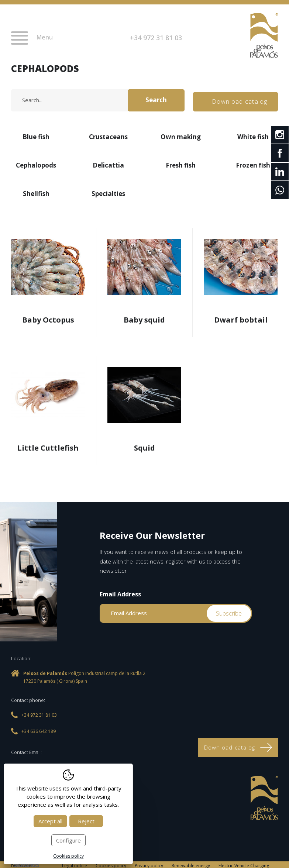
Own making (181, 135)
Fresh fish (181, 163)
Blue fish (36, 135)
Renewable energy (191, 863)
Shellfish (36, 192)
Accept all (50, 821)
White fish (253, 135)
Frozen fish (253, 163)
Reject (86, 821)
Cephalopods (36, 163)
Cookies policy (68, 856)
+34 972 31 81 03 (156, 38)
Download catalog (240, 99)
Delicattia (108, 163)
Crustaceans (108, 135)
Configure (68, 840)
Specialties (108, 192)
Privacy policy (149, 863)
